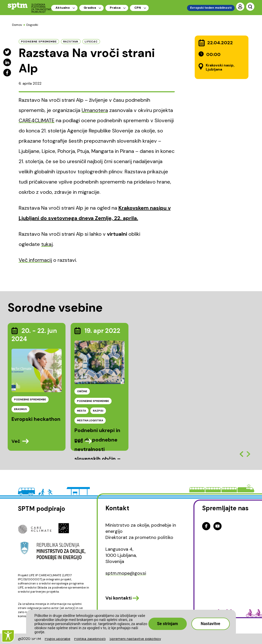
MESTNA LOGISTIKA (90, 420)
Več (16, 441)
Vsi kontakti (118, 598)
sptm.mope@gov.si (126, 573)
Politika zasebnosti (90, 639)
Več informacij (35, 260)
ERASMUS (20, 409)
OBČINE (82, 391)
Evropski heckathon (36, 419)
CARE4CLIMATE (37, 120)
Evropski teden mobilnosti (211, 8)
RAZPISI (98, 411)
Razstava (71, 42)
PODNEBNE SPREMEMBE (30, 399)
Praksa (115, 8)
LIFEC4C (91, 42)
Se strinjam (168, 624)
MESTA (81, 411)
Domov (17, 25)
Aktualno (63, 8)
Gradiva (90, 8)
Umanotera (95, 110)
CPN (138, 8)
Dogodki (32, 25)
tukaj (47, 244)
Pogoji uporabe (58, 639)
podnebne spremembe (39, 42)
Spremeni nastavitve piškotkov (135, 639)
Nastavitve (210, 624)
